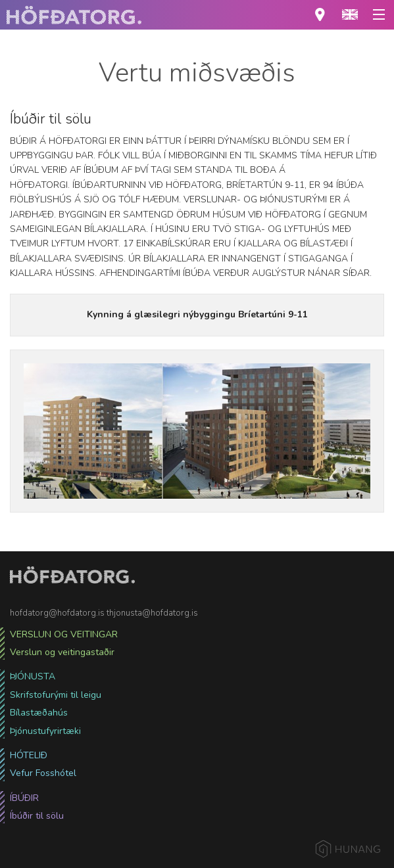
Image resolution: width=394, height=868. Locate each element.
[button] (350, 15)
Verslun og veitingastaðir (62, 652)
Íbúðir (24, 798)
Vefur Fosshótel (43, 773)
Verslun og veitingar (64, 634)
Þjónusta (33, 676)
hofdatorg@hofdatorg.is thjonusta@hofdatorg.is (104, 613)
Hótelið (29, 755)
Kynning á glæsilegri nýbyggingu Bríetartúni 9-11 (197, 314)
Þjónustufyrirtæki (45, 731)
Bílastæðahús (39, 713)
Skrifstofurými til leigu (56, 695)
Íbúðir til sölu (37, 816)
